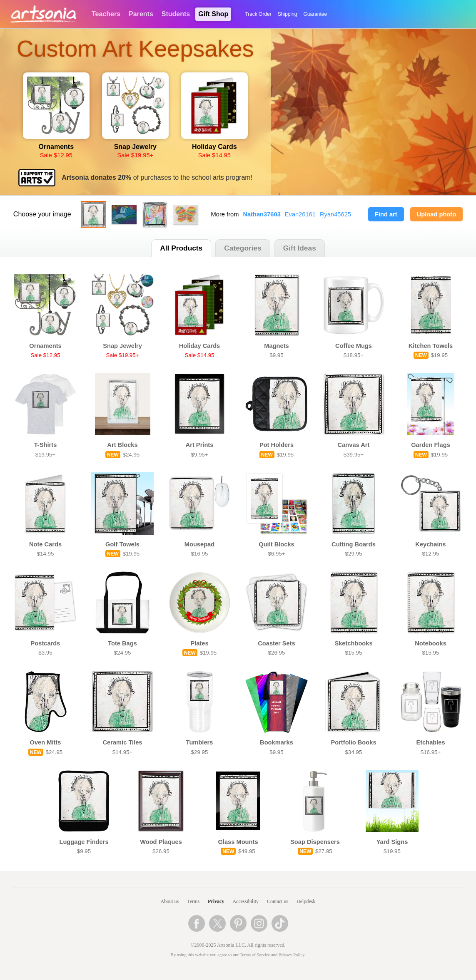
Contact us (278, 901)
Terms (193, 901)
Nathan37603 (262, 214)
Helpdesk (306, 901)
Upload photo (436, 214)
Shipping (288, 14)
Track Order (258, 14)
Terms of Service (255, 955)
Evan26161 (300, 214)
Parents (141, 14)
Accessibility (245, 901)
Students (176, 14)
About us (170, 901)
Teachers (106, 14)
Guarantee (315, 14)
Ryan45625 (335, 214)
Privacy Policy (292, 955)
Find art (386, 214)
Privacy (216, 901)
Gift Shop (213, 14)
